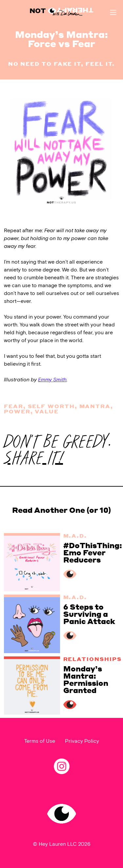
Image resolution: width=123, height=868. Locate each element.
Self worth (51, 406)
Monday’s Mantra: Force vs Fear (61, 39)
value (47, 411)
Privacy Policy (82, 741)
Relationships (92, 659)
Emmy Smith (52, 380)
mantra (95, 406)
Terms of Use (40, 741)
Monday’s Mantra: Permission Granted (86, 679)
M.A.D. (75, 536)
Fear (14, 406)
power (17, 411)
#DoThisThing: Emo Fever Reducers (93, 552)
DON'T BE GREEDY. (57, 450)
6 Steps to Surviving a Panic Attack (89, 614)
